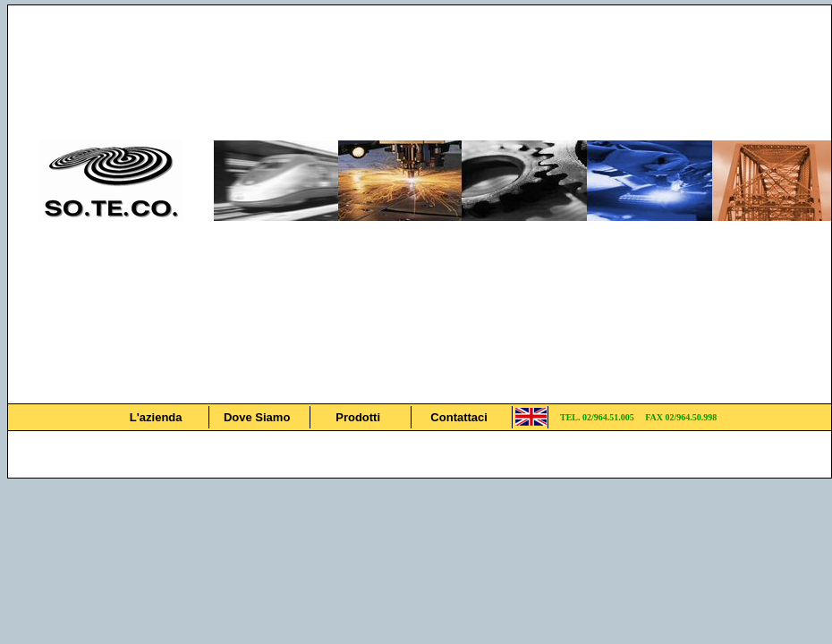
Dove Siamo (257, 417)
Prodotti (358, 417)
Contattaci (459, 417)
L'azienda (156, 417)
